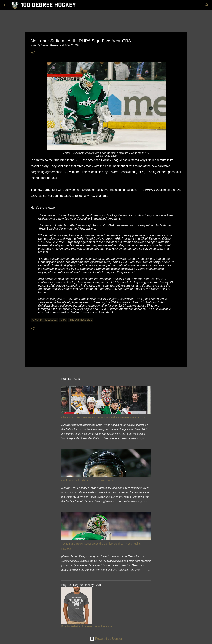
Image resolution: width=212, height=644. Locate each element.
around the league (44, 320)
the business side (81, 320)
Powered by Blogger (106, 639)
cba (63, 320)
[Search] (207, 5)
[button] (33, 53)
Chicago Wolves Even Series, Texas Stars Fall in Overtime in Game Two (103, 417)
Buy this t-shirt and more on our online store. (87, 626)
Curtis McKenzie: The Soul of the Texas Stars (88, 481)
